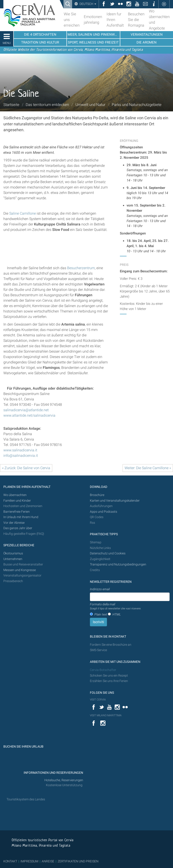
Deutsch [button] (88, 4)
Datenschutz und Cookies (108, 553)
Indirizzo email (100, 589)
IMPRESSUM (29, 861)
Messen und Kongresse (20, 570)
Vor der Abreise (14, 523)
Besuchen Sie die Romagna (136, 20)
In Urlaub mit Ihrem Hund (21, 517)
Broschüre (97, 495)
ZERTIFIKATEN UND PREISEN (78, 861)
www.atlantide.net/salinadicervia (29, 415)
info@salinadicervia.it (21, 456)
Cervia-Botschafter (103, 670)
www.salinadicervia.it (20, 450)
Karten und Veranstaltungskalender (115, 501)
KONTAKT (10, 861)
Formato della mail (116, 606)
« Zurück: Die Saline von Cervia (26, 468)
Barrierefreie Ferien (17, 512)
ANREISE (48, 861)
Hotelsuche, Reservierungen (64, 780)
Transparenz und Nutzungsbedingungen (118, 564)
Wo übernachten (15, 495)
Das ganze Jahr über (18, 528)
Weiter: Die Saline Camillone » (148, 468)
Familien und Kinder (17, 501)
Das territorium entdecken (47, 105)
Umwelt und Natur (90, 105)
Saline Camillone (23, 213)
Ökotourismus (13, 553)
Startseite (11, 105)
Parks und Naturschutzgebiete (137, 105)
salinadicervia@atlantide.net (26, 410)
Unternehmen (13, 559)
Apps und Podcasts (104, 512)
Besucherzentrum (81, 268)
